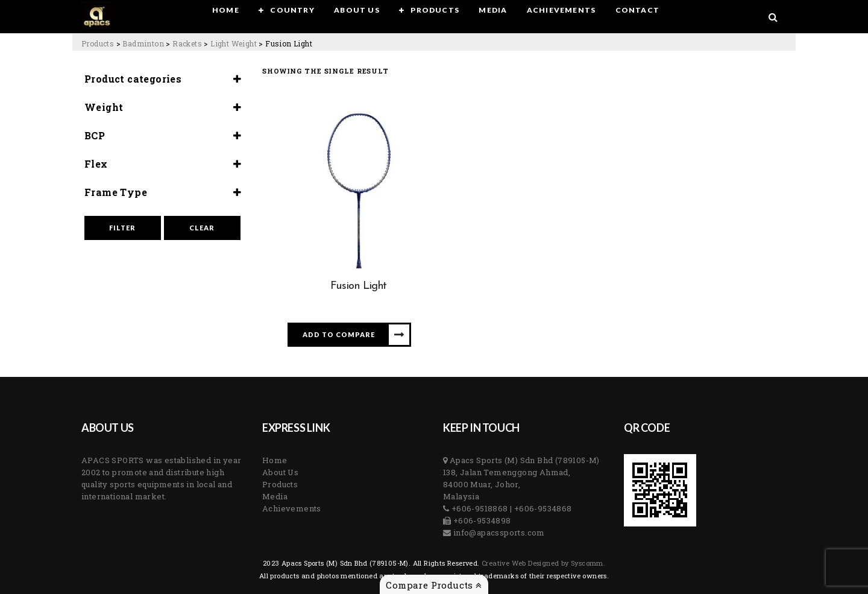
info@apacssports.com (498, 532)
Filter (122, 228)
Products (280, 484)
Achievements (292, 508)
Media (275, 496)
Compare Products (434, 585)
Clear (202, 228)
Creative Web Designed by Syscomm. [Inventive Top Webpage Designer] (543, 563)
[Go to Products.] (98, 43)
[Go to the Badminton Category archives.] (143, 43)
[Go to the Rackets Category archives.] (187, 43)
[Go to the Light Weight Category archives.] (234, 43)
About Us (280, 472)
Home (275, 460)
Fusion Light (359, 286)
